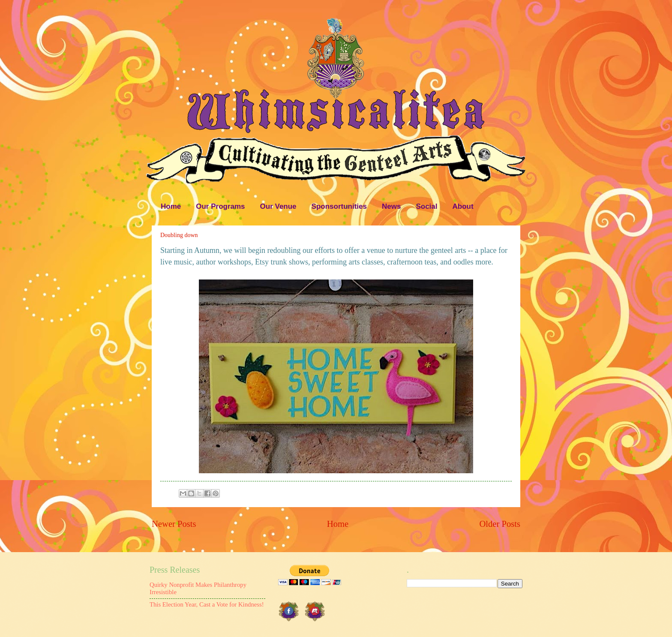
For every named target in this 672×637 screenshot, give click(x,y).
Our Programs (220, 206)
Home (171, 206)
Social (426, 206)
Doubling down (179, 235)
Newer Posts (174, 524)
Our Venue (278, 206)
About (463, 206)
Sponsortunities (339, 206)
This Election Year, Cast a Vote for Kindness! (207, 604)
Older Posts (500, 524)
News (391, 206)
